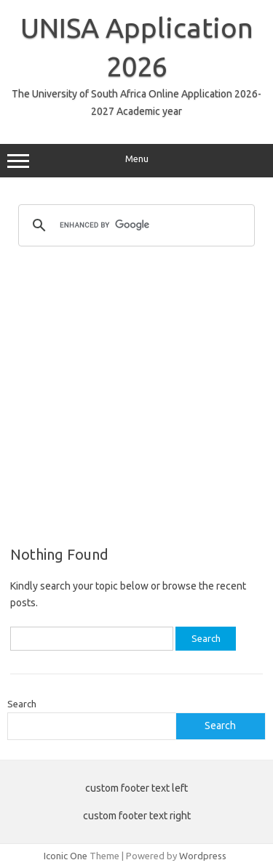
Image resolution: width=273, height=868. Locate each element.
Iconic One (66, 856)
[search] (134, 225)
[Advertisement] (136, 395)
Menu (136, 161)
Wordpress (203, 856)
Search (22, 704)
